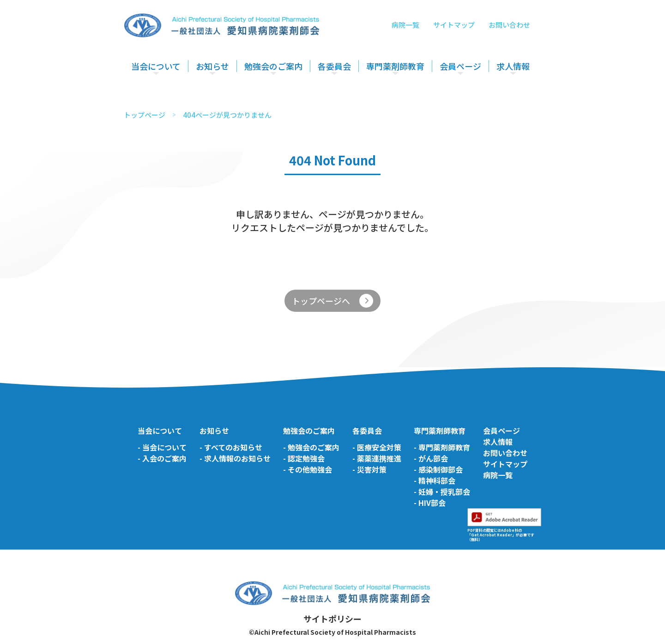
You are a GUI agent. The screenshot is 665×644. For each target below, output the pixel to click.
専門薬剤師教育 (395, 66)
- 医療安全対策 (377, 447)
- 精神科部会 (435, 480)
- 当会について (162, 447)
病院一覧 (405, 25)
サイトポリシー (332, 619)
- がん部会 (431, 458)
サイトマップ (454, 25)
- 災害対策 (369, 469)
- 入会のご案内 (162, 458)
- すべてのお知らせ (231, 447)
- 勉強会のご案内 (311, 447)
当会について (156, 66)
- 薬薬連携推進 (377, 458)
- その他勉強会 (308, 469)
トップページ (145, 115)
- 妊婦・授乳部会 (442, 492)
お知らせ (212, 66)
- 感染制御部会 (438, 469)
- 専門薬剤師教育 (442, 447)
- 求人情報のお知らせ (235, 458)
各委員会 (334, 66)
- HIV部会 (430, 503)
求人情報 (513, 66)
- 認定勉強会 (304, 458)
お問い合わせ (509, 25)
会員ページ (460, 66)
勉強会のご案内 (273, 66)
